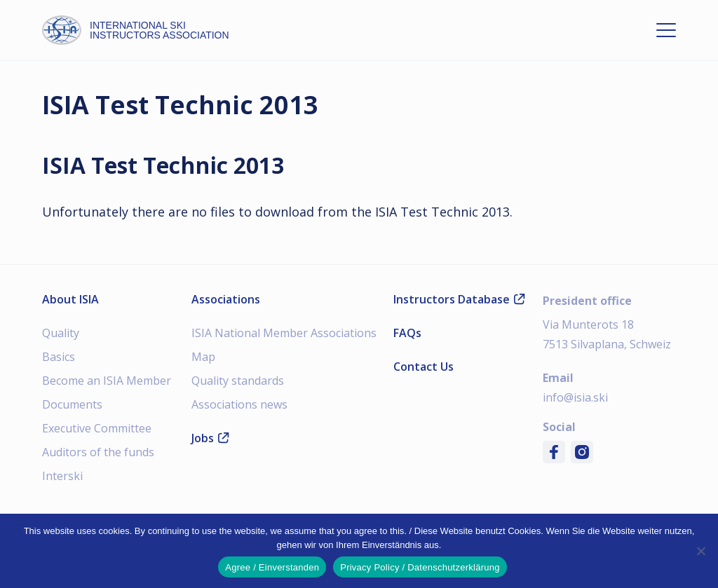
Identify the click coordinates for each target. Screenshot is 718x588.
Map (203, 357)
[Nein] (700, 551)
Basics (59, 357)
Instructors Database (459, 299)
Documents (72, 404)
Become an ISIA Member (107, 381)
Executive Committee (97, 428)
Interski (62, 476)
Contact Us (424, 367)
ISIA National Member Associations (284, 333)
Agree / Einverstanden (272, 567)
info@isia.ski (575, 397)
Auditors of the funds (98, 452)
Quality (61, 333)
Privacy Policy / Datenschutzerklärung (420, 567)
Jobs (210, 438)
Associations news (239, 404)
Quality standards (238, 381)
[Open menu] (666, 30)
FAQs (407, 333)
